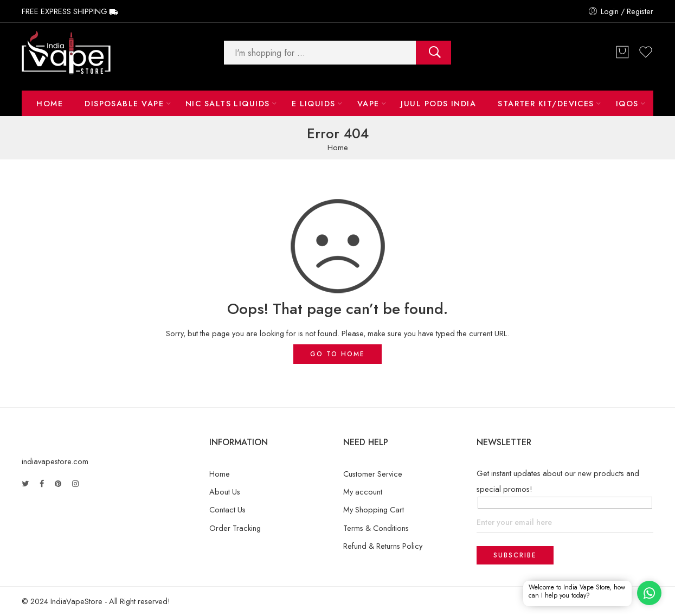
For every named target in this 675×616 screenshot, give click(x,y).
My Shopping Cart (374, 509)
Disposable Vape (124, 103)
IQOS (627, 103)
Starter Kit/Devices (546, 103)
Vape (368, 103)
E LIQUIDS (314, 103)
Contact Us (227, 509)
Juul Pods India (438, 103)
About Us (225, 492)
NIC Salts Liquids (228, 103)
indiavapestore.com (55, 461)
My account (363, 492)
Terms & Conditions (376, 528)
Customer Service (373, 474)
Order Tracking (235, 528)
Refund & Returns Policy (383, 546)
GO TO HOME (337, 354)
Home (50, 103)
